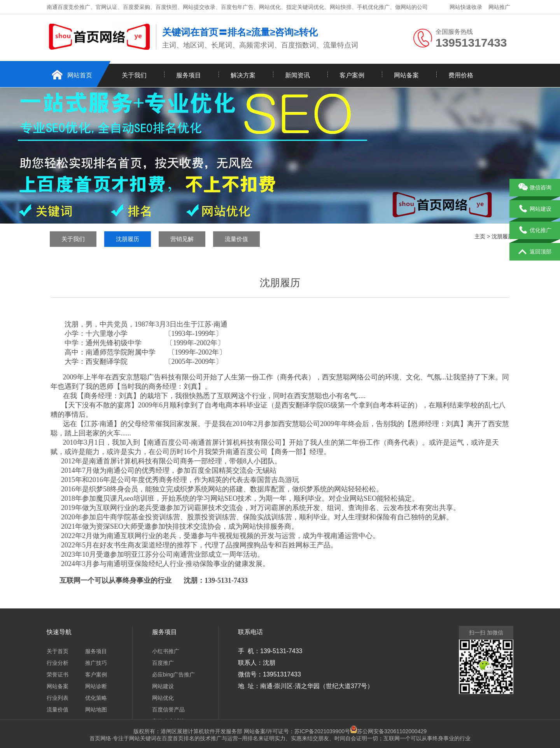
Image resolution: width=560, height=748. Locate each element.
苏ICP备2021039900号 (326, 731)
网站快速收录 (466, 7)
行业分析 (58, 663)
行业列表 (58, 698)
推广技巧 (96, 663)
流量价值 (236, 239)
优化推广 (535, 231)
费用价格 (461, 75)
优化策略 (96, 698)
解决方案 (243, 75)
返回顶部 (535, 252)
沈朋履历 (128, 239)
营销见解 (182, 239)
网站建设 (163, 686)
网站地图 (96, 710)
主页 (480, 236)
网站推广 (499, 7)
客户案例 (352, 75)
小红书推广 (166, 651)
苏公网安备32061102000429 (392, 731)
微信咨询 (535, 188)
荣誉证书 (58, 675)
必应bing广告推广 (173, 675)
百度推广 (163, 663)
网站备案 (406, 75)
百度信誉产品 (168, 710)
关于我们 (134, 75)
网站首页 (80, 75)
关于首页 (58, 651)
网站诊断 (96, 686)
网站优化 (163, 698)
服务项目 (189, 75)
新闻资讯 (297, 75)
